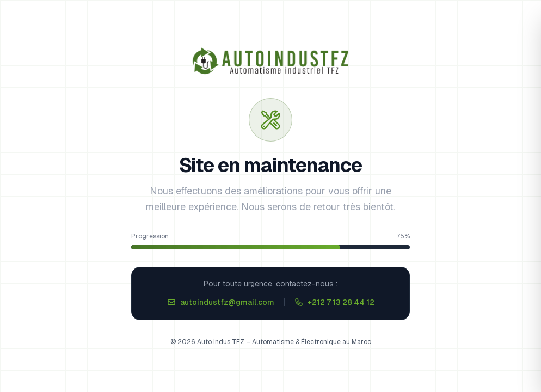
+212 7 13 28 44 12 (334, 302)
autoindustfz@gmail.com (221, 302)
